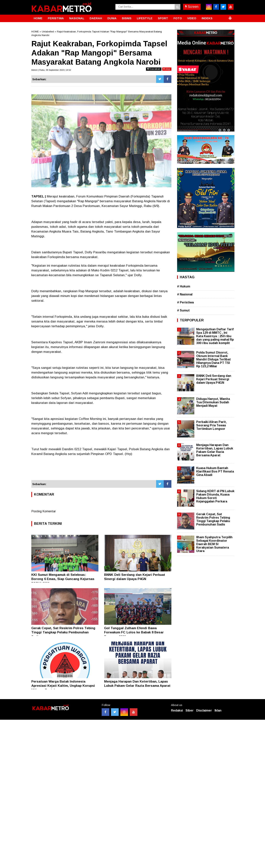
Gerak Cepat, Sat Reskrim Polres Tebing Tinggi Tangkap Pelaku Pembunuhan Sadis (63, 632)
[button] (230, 17)
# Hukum (184, 286)
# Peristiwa (185, 302)
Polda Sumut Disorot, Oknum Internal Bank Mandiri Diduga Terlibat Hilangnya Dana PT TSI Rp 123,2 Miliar (214, 359)
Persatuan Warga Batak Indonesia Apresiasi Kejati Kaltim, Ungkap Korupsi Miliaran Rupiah (63, 686)
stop (167, 69)
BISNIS (127, 18)
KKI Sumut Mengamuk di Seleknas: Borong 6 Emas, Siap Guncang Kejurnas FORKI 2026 (63, 579)
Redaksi (177, 710)
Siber (190, 710)
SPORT (163, 18)
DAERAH (96, 18)
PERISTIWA (56, 18)
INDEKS (207, 18)
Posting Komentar (44, 511)
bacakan (154, 69)
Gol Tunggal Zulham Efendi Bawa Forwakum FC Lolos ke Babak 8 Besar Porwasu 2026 (134, 632)
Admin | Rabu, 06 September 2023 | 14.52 (51, 70)
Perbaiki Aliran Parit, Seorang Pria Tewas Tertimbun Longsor (211, 425)
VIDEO (192, 18)
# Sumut (183, 310)
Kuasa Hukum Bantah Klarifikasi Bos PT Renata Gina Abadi (215, 471)
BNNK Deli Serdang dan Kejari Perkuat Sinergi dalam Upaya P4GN (214, 379)
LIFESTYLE (145, 18)
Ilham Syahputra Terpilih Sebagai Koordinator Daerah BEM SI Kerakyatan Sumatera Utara (214, 544)
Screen (192, 7)
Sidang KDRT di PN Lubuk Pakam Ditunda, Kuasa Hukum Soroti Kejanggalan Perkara (215, 496)
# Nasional (185, 294)
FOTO (178, 18)
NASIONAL (77, 18)
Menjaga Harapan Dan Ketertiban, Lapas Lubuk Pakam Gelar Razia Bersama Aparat (215, 450)
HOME (38, 18)
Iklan (218, 710)
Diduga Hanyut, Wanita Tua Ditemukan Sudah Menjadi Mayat (213, 402)
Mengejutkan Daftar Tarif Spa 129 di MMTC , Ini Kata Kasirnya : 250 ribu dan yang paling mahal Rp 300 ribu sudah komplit (215, 336)
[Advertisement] (101, 470)
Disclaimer (204, 710)
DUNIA (112, 18)
